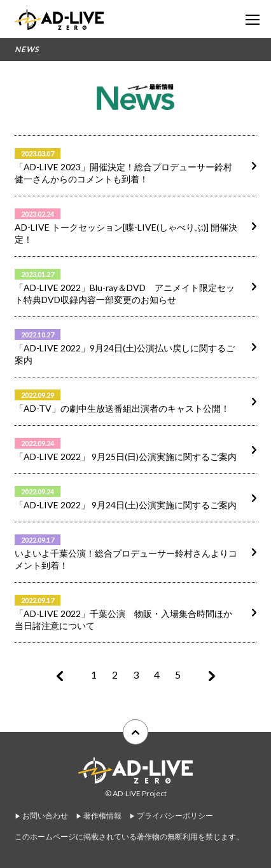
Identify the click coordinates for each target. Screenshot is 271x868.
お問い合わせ (45, 816)
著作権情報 (102, 816)
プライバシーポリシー (175, 816)
